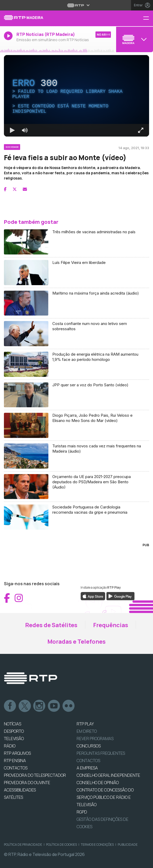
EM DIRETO (87, 731)
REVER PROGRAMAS (95, 739)
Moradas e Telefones (76, 642)
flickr (69, 706)
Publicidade (128, 845)
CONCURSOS (89, 746)
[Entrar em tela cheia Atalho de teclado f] (141, 130)
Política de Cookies (61, 845)
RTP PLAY (85, 724)
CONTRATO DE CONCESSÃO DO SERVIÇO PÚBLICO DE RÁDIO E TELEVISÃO (105, 797)
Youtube (54, 706)
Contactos (88, 761)
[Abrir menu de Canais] (134, 39)
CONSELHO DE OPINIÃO (98, 783)
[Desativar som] (25, 130)
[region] (76, 96)
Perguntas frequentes (101, 753)
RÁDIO (10, 746)
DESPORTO (14, 731)
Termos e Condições (97, 845)
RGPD (82, 812)
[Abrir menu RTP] (76, 5)
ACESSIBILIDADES (20, 790)
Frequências (111, 625)
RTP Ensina (15, 761)
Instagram (39, 706)
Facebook (10, 706)
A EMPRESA (87, 768)
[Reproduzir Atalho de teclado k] (12, 130)
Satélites (13, 797)
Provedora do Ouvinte (27, 783)
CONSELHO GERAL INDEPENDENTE (108, 775)
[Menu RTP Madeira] (148, 18)
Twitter (25, 706)
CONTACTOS (16, 768)
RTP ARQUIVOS (17, 753)
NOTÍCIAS (13, 724)
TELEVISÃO (14, 739)
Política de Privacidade (23, 845)
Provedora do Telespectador (35, 775)
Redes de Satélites (51, 625)
